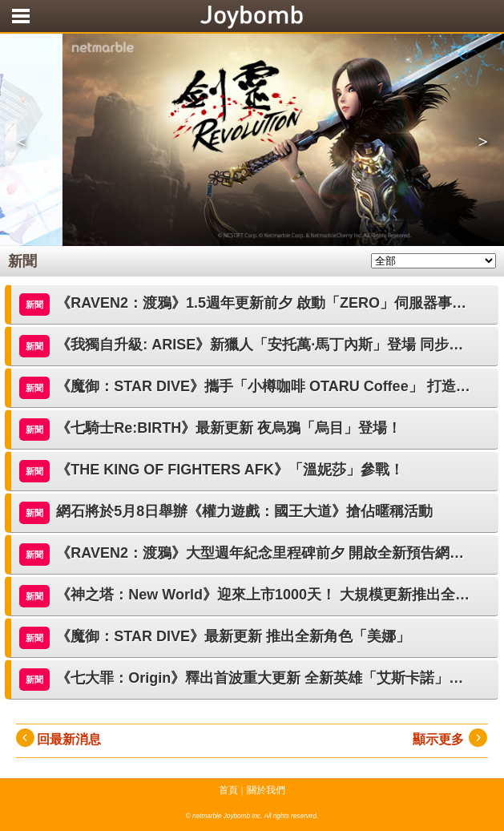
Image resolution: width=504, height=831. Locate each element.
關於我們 (266, 790)
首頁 (228, 790)
